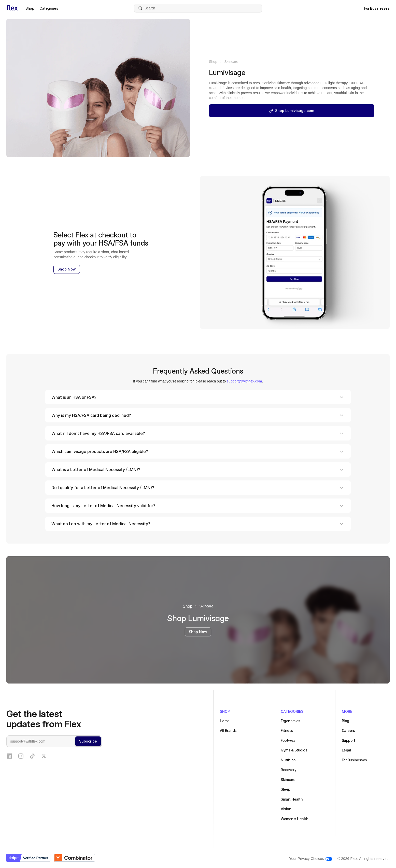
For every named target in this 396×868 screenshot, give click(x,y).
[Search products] (198, 8)
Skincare (231, 62)
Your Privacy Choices (307, 859)
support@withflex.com (244, 381)
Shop (213, 62)
